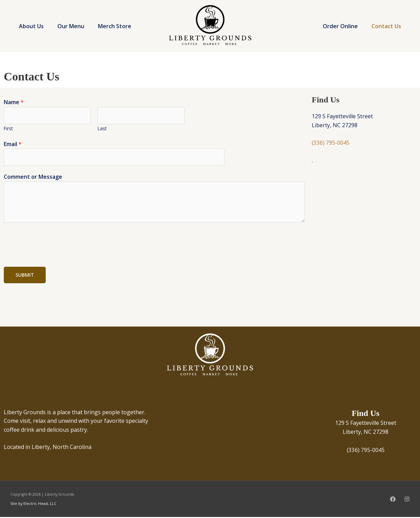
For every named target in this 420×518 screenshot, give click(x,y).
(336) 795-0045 (331, 143)
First (8, 129)
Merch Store (39, 35)
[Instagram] (407, 500)
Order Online (344, 26)
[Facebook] (393, 500)
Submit (25, 276)
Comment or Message (33, 178)
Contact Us (388, 26)
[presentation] (56, 244)
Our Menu (81, 18)
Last (102, 129)
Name (14, 102)
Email (13, 144)
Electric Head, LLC (39, 505)
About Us (35, 18)
